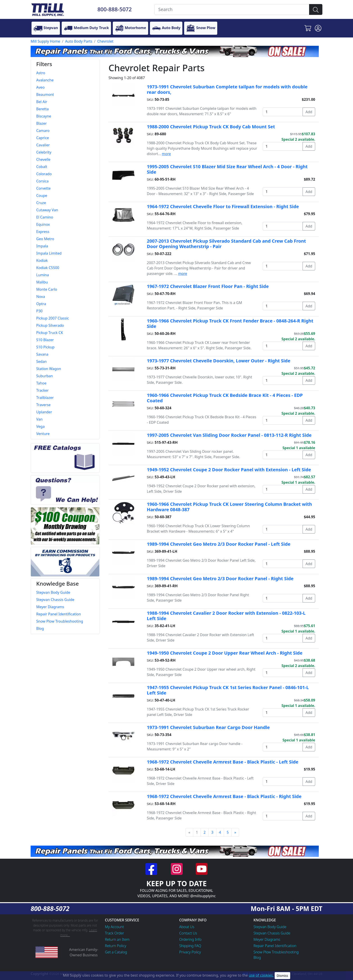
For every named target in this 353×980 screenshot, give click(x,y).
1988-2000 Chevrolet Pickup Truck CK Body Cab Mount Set (211, 127)
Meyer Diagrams (267, 939)
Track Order (114, 933)
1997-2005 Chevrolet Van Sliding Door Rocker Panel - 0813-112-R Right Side (229, 435)
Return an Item (117, 939)
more (166, 154)
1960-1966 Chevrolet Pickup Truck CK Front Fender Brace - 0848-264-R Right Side (230, 323)
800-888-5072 (115, 9)
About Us (187, 927)
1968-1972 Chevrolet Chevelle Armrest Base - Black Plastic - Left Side (223, 762)
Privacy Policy (190, 952)
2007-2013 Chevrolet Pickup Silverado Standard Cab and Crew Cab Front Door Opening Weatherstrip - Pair (226, 244)
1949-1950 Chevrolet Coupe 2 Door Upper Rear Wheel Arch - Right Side (225, 653)
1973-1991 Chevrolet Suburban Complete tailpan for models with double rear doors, (227, 89)
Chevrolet (105, 41)
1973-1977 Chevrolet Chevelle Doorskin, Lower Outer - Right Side (218, 361)
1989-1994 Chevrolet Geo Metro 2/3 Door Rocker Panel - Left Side (219, 544)
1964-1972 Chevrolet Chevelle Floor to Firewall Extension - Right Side (223, 206)
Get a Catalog (116, 952)
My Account (114, 927)
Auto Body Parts (79, 41)
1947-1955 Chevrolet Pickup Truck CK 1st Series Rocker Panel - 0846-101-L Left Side (228, 690)
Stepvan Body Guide (270, 927)
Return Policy (116, 946)
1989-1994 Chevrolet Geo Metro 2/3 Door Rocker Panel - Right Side (220, 579)
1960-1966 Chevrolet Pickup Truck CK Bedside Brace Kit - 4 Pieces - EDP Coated (225, 398)
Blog (257, 957)
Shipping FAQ (190, 946)
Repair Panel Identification (275, 946)
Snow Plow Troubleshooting (276, 952)
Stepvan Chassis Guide (272, 933)
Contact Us (188, 933)
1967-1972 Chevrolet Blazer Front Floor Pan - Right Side (208, 286)
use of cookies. (261, 975)
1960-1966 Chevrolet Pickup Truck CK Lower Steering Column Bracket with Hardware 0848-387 (229, 507)
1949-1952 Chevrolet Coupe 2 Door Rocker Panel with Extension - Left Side (229, 470)
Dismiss (282, 976)
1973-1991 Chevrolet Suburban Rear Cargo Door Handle (208, 727)
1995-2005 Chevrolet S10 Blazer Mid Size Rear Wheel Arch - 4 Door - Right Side (227, 169)
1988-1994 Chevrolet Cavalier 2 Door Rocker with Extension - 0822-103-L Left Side (226, 616)
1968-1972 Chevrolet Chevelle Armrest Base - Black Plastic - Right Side (224, 796)
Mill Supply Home (45, 41)
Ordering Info (190, 939)
